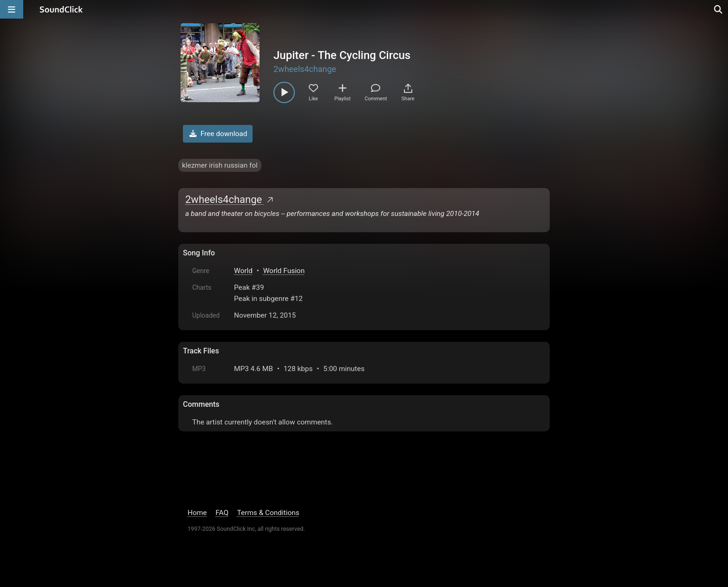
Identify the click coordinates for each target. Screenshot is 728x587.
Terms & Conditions (268, 513)
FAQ (222, 513)
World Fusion (284, 271)
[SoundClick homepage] (61, 9)
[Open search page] (719, 9)
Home (197, 513)
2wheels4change (305, 69)
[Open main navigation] (12, 9)
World (243, 271)
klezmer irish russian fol (220, 165)
